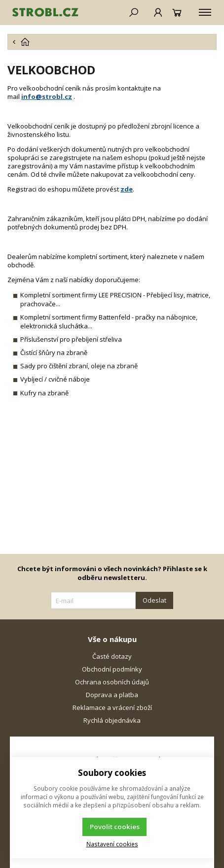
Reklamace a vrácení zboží (112, 707)
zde (127, 189)
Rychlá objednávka (112, 720)
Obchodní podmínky (112, 669)
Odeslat (154, 600)
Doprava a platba (112, 695)
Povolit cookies (115, 827)
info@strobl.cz (47, 96)
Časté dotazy (112, 656)
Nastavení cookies (112, 844)
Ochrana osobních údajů (112, 682)
